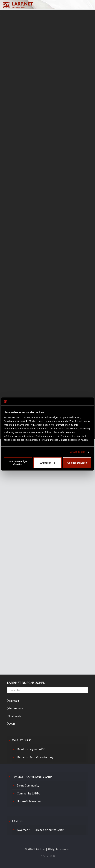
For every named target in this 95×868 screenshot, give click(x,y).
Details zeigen (77, 452)
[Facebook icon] (41, 856)
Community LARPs (28, 793)
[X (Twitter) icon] (44, 856)
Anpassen (48, 463)
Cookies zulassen (77, 463)
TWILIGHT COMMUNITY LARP (32, 777)
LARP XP (18, 821)
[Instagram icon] (51, 856)
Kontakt (14, 701)
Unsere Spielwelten (29, 801)
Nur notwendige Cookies (18, 463)
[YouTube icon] (48, 856)
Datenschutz (17, 716)
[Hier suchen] (47, 690)
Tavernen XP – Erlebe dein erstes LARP (40, 830)
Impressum (16, 708)
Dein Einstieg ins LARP (31, 749)
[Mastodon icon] (54, 856)
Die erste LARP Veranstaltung (35, 757)
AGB (12, 724)
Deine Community (28, 785)
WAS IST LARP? (22, 740)
